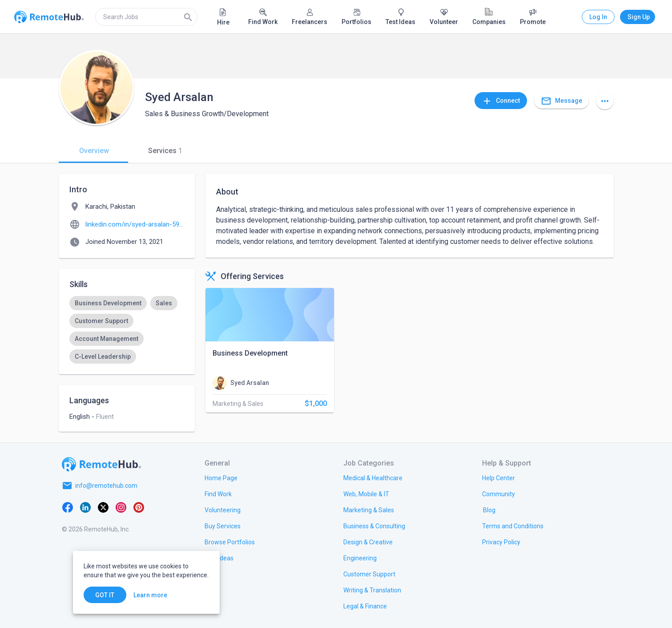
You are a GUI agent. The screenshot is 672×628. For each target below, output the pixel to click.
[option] (108, 303)
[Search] (188, 17)
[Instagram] (121, 507)
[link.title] (221, 478)
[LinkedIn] (85, 507)
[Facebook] (68, 507)
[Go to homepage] (101, 464)
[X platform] (103, 507)
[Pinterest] (139, 507)
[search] (146, 17)
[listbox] (127, 330)
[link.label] (499, 478)
